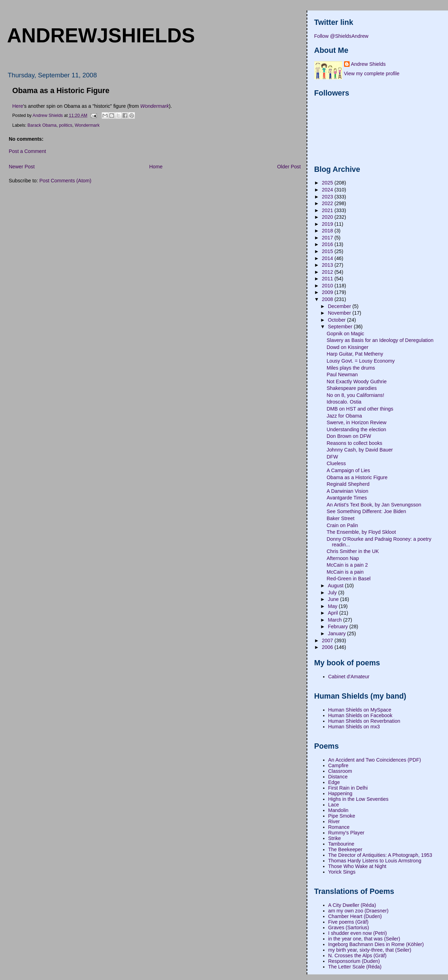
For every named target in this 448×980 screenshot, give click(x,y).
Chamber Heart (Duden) (355, 916)
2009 (328, 292)
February (339, 626)
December (340, 306)
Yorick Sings (342, 872)
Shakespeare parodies (352, 388)
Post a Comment (27, 151)
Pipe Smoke (342, 816)
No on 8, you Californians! (355, 395)
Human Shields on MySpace (360, 710)
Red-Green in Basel (349, 579)
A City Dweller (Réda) (352, 905)
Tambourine (341, 844)
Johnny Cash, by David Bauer (360, 450)
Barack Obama (42, 125)
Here (18, 106)
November (340, 313)
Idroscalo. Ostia (344, 402)
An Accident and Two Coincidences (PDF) (375, 760)
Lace (334, 805)
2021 (328, 210)
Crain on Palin (342, 525)
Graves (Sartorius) (349, 927)
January (338, 633)
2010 (328, 286)
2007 (328, 640)
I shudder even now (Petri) (358, 933)
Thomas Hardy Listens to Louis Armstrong (375, 861)
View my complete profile (372, 73)
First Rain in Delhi (348, 788)
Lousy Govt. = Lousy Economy (360, 361)
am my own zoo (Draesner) (358, 911)
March (336, 620)
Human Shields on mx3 (354, 727)
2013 (328, 265)
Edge (334, 782)
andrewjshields (101, 35)
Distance (338, 777)
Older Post (289, 167)
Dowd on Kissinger (347, 347)
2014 (328, 258)
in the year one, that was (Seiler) (364, 939)
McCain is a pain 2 (347, 565)
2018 (328, 231)
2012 (328, 272)
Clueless (336, 463)
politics (65, 125)
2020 (328, 217)
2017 (328, 238)
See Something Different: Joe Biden (366, 511)
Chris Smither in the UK (353, 551)
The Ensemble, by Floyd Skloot (361, 532)
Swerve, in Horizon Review (356, 422)
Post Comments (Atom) (65, 181)
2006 (328, 647)
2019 (328, 224)
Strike (335, 838)
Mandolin (338, 810)
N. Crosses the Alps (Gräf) (358, 955)
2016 (328, 244)
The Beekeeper (345, 849)
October (338, 320)
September (341, 327)
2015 (328, 251)
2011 (328, 279)
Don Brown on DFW (349, 436)
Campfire (338, 765)
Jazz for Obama (344, 416)
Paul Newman (342, 374)
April (334, 613)
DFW (332, 457)
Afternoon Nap (343, 558)
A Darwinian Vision (347, 491)
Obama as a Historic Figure (357, 477)
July (333, 593)
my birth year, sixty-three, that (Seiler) (370, 950)
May (333, 606)
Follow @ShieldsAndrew (341, 36)
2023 (328, 197)
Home (156, 167)
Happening (340, 793)
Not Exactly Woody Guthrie (356, 381)
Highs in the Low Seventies (358, 799)
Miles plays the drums (351, 368)
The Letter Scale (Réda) (355, 967)
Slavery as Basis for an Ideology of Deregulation (380, 340)
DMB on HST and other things (360, 409)
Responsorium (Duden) (354, 961)
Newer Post (22, 167)
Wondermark (87, 125)
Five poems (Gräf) (348, 922)
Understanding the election (356, 429)
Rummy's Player (346, 833)
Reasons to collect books (354, 443)
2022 (328, 203)
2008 (328, 299)
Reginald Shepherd (348, 484)
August (336, 586)
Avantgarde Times (347, 498)
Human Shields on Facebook (360, 715)
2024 (328, 190)
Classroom (340, 771)
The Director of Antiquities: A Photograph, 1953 (380, 855)
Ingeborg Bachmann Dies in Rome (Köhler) (376, 944)
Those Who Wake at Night (357, 866)
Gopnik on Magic (345, 334)
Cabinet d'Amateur (349, 677)
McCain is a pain (345, 572)
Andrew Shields (368, 64)
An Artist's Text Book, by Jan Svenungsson (374, 505)
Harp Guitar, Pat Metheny (355, 354)
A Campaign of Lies (348, 470)
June (334, 599)
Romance (339, 827)
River (334, 821)
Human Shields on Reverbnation (364, 721)
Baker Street (340, 518)
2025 (328, 183)
